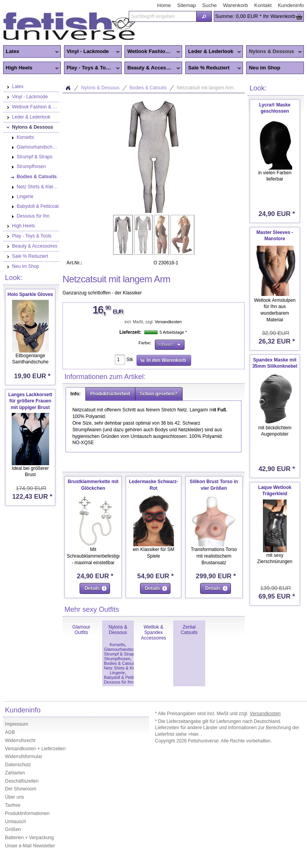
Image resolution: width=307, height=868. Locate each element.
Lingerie (117, 673)
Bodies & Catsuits (148, 88)
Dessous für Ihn (119, 682)
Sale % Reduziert (213, 68)
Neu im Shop (265, 68)
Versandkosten (168, 322)
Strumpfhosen (117, 659)
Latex (31, 52)
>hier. (194, 734)
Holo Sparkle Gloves (30, 294)
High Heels (31, 68)
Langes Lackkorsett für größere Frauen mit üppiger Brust (30, 401)
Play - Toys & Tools (92, 68)
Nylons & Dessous (274, 52)
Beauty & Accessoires (153, 68)
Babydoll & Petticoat (123, 677)
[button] (204, 16)
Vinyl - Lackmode (92, 52)
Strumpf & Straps (120, 654)
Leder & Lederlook (213, 52)
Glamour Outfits (81, 630)
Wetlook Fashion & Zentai (153, 52)
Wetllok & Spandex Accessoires (153, 632)
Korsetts (117, 645)
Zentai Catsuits (189, 630)
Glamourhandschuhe (124, 649)
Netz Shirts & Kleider (123, 668)
